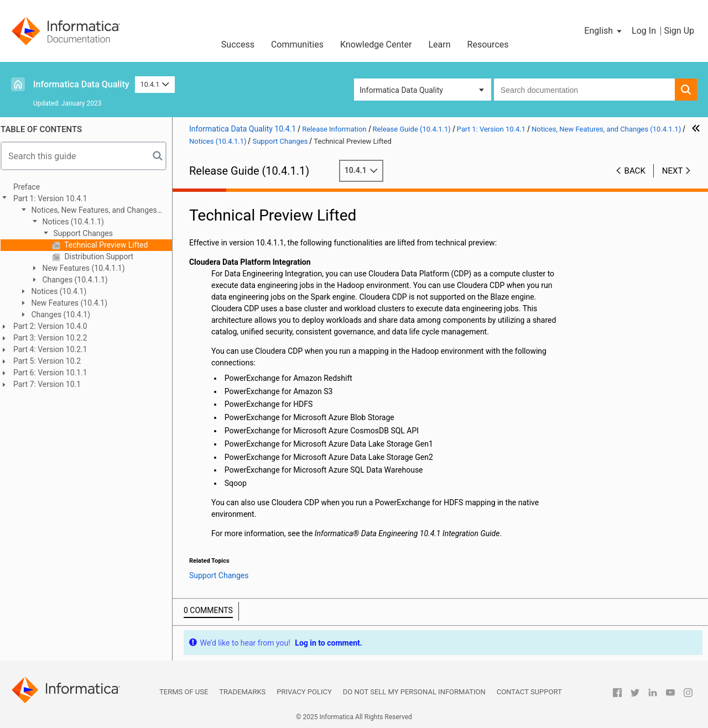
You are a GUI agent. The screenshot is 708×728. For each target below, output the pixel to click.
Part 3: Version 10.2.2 (55, 338)
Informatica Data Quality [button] (401, 90)
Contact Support (529, 692)
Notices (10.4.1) (63, 291)
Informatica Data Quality (81, 84)
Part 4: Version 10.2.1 (55, 349)
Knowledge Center (376, 44)
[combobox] (584, 90)
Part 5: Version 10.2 (52, 361)
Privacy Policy (304, 692)
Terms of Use (184, 692)
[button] (604, 31)
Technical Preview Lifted (110, 245)
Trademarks (242, 692)
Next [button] (673, 171)
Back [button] (635, 171)
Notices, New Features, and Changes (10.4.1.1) (93, 211)
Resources (488, 44)
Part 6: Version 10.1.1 (55, 373)
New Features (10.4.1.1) (88, 268)
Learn (440, 44)
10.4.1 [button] (155, 84)
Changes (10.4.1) (65, 315)
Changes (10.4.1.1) (79, 280)
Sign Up (679, 31)
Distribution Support (103, 256)
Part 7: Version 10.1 (52, 384)
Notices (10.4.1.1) (77, 222)
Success (238, 44)
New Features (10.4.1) (73, 303)
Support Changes (87, 233)
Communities (297, 44)
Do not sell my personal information (414, 692)
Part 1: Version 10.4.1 (55, 198)
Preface (32, 187)
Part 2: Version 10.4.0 (55, 326)
